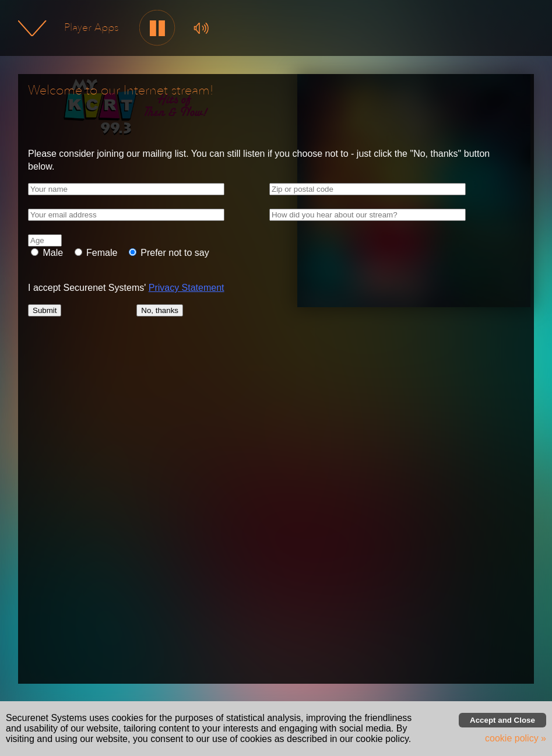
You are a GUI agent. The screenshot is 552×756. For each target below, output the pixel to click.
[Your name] (126, 189)
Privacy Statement (187, 288)
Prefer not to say (174, 253)
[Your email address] (126, 215)
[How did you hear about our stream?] (368, 215)
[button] (158, 28)
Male (52, 253)
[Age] (45, 240)
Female (101, 253)
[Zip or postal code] (368, 189)
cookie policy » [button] (516, 738)
